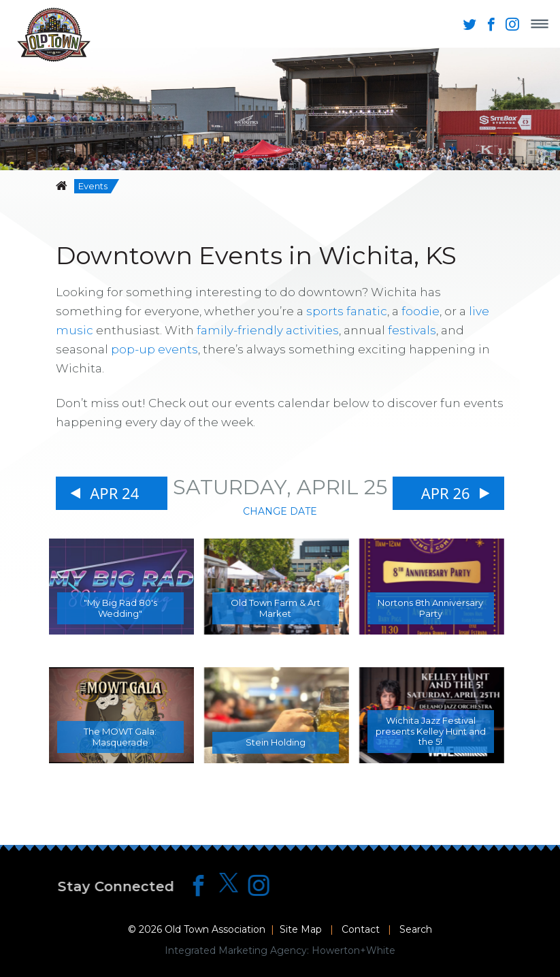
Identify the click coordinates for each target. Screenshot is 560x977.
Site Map (301, 929)
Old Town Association (215, 929)
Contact (361, 929)
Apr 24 (114, 493)
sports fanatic (347, 311)
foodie (421, 311)
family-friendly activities (268, 330)
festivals (412, 330)
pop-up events (154, 349)
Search (416, 929)
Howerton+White (353, 950)
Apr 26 (446, 493)
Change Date (280, 511)
